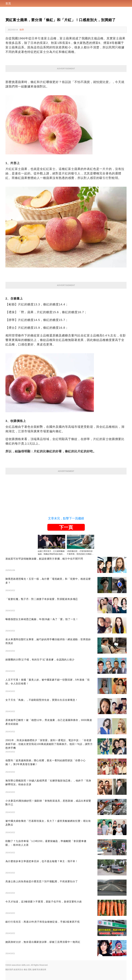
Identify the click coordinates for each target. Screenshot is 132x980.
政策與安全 (18, 970)
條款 (26, 970)
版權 (34, 970)
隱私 (30, 970)
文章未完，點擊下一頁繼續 (66, 518)
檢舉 (22, 30)
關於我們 (9, 970)
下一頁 (66, 527)
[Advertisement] (66, 494)
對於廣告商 (41, 970)
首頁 (8, 3)
